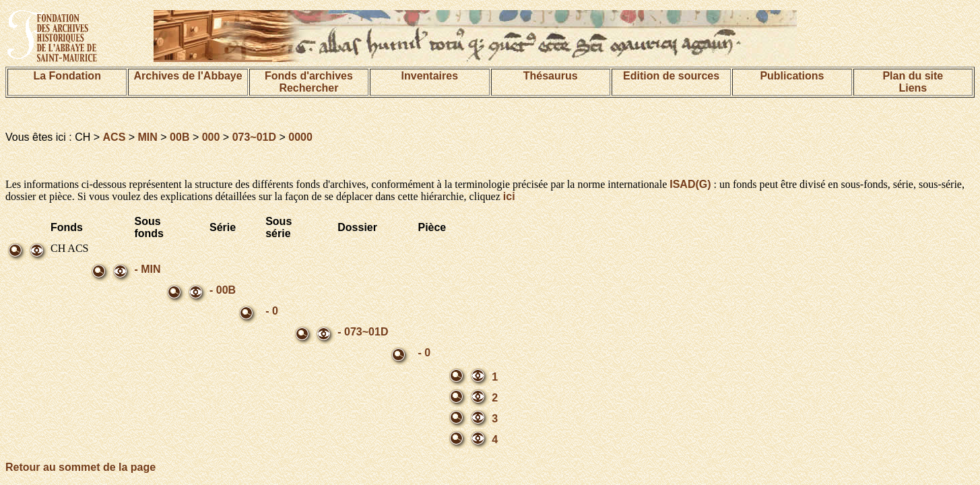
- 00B (223, 290)
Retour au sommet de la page (80, 467)
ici (509, 196)
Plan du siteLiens (913, 82)
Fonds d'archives (309, 76)
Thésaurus (551, 76)
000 (211, 137)
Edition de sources (671, 76)
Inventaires (430, 76)
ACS (115, 137)
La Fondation (67, 76)
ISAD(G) (690, 184)
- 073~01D (363, 332)
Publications (792, 76)
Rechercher (308, 88)
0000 (300, 137)
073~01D (254, 137)
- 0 (272, 311)
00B (179, 137)
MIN (148, 137)
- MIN (147, 269)
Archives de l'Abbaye (188, 76)
